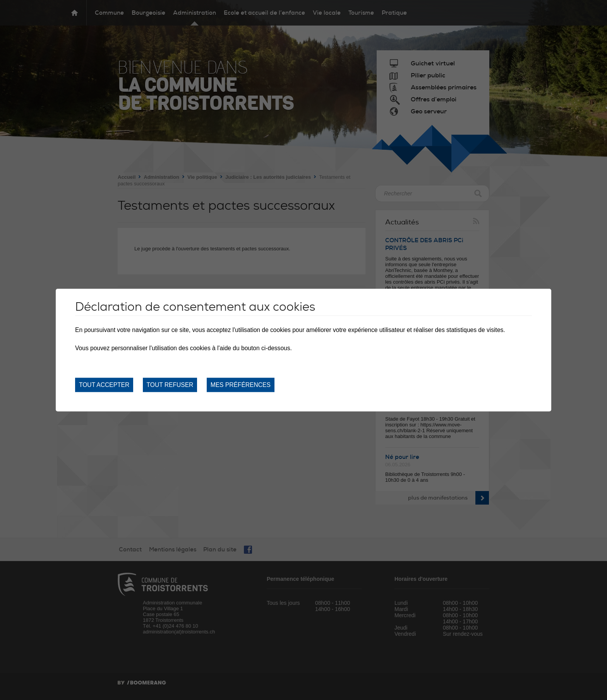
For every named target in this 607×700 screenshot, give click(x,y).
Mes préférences (241, 385)
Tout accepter (104, 385)
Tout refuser (170, 385)
